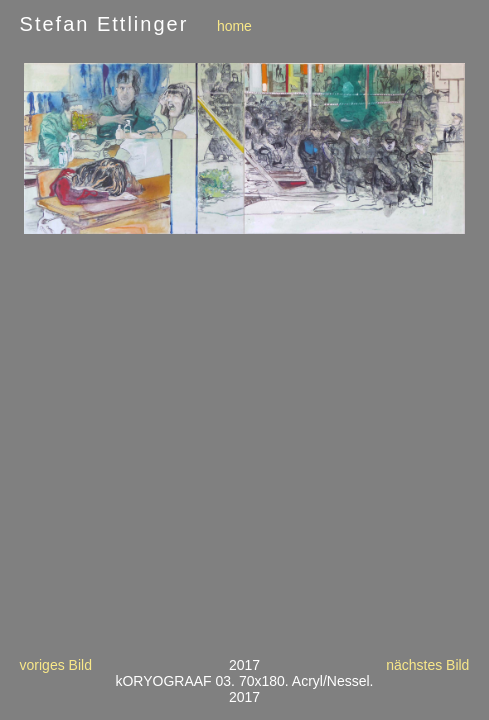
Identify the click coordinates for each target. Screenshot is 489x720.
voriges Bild (56, 665)
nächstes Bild (427, 665)
